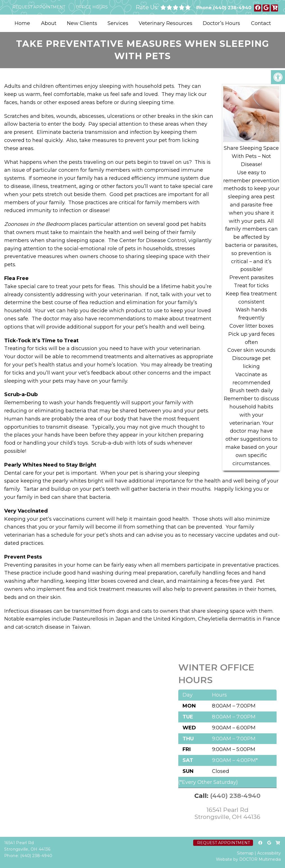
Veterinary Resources (166, 23)
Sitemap (245, 853)
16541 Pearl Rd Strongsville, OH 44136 (227, 813)
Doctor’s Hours (221, 23)
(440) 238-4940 (232, 8)
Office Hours (92, 7)
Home (22, 23)
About (49, 23)
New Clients (82, 23)
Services (118, 23)
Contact (261, 23)
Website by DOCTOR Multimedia (248, 859)
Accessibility (269, 853)
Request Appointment (39, 7)
